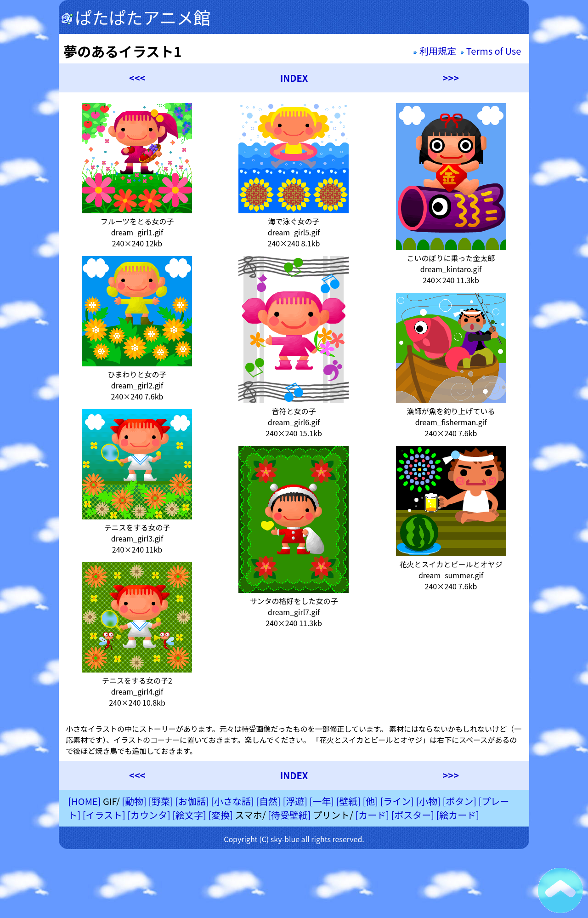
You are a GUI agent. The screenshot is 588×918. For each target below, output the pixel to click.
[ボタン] (459, 801)
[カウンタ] (149, 815)
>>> (451, 78)
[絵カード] (458, 815)
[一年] (322, 801)
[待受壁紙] (289, 815)
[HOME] (84, 801)
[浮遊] (295, 801)
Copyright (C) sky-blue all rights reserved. (294, 839)
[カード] (372, 815)
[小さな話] (232, 801)
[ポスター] (413, 815)
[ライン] (397, 801)
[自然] (268, 801)
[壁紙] (348, 801)
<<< (137, 78)
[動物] (134, 801)
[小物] (428, 801)
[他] (370, 801)
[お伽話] (192, 801)
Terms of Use (491, 51)
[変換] (220, 815)
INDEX (294, 78)
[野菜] (161, 801)
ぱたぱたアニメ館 (136, 17)
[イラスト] (104, 815)
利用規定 (434, 51)
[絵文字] (189, 815)
